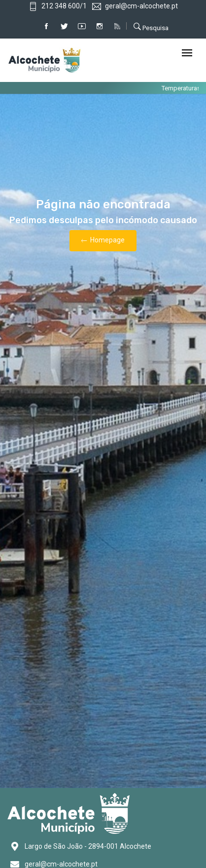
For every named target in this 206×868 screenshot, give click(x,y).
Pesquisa (151, 27)
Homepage (103, 241)
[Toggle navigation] (187, 54)
